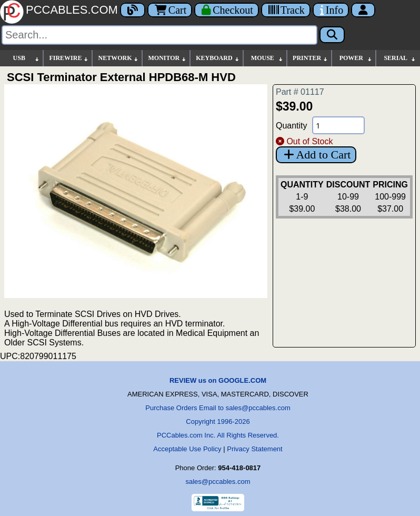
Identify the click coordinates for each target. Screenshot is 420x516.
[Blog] (133, 10)
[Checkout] (227, 10)
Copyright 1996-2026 (218, 421)
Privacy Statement (255, 449)
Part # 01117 (300, 92)
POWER (356, 58)
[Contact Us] (331, 10)
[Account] (363, 10)
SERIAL (400, 58)
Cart (170, 10)
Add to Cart (316, 155)
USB (27, 58)
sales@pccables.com (218, 482)
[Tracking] (286, 10)
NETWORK (118, 58)
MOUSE (267, 58)
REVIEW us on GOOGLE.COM (218, 380)
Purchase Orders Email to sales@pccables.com (218, 408)
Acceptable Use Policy (187, 449)
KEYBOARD (218, 58)
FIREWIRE (69, 58)
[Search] (159, 35)
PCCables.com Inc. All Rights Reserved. (218, 435)
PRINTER (311, 58)
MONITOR (167, 58)
